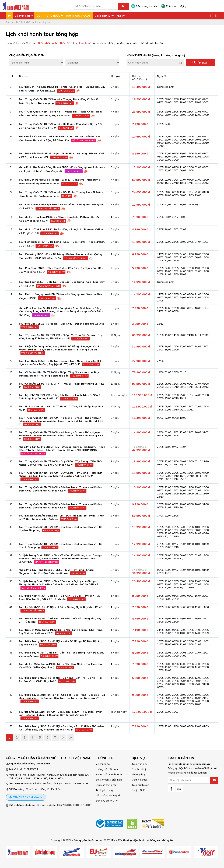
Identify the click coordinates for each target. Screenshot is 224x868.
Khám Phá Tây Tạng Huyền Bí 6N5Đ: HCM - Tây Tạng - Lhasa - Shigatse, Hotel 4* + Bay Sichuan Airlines (57, 572)
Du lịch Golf (138, 790)
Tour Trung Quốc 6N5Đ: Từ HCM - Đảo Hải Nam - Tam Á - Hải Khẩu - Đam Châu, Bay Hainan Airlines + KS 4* (61, 489)
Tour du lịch (12, 22)
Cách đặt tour (103, 16)
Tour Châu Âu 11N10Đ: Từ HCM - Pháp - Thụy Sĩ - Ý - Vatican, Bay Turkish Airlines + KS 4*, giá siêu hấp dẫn (59, 374)
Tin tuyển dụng (104, 790)
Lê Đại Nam (43, 764)
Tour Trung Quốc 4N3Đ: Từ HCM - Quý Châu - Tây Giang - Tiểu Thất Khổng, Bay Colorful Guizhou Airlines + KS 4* (60, 463)
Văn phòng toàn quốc (108, 795)
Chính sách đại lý (174, 6)
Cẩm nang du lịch (144, 6)
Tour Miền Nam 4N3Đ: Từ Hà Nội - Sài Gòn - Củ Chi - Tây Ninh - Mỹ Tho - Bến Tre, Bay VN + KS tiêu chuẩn (59, 597)
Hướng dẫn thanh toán (109, 774)
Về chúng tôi (22, 16)
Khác (120, 16)
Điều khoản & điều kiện (109, 780)
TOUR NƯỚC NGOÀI (78, 16)
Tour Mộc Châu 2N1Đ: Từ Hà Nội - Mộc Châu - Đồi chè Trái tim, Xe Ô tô (61, 324)
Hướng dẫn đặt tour (107, 769)
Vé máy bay (139, 774)
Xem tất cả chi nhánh (26, 797)
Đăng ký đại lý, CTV (107, 801)
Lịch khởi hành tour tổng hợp (36, 22)
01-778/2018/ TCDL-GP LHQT (74, 805)
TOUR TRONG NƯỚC (48, 16)
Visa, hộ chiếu (140, 780)
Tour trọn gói (139, 764)
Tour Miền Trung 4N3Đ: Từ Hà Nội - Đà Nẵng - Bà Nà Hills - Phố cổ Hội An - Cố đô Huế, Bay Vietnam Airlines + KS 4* (62, 728)
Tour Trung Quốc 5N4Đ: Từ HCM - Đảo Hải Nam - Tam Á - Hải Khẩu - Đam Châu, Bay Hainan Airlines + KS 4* (61, 506)
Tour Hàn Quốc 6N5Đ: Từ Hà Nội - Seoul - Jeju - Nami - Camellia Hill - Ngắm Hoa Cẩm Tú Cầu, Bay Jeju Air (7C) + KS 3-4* (61, 363)
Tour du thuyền (140, 785)
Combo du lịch (140, 769)
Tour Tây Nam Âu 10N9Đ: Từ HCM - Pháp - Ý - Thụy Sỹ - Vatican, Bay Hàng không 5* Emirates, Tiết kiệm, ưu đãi (61, 337)
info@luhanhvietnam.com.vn (193, 764)
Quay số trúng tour (107, 785)
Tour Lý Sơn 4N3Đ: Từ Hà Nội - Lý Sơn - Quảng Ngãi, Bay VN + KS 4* (60, 607)
